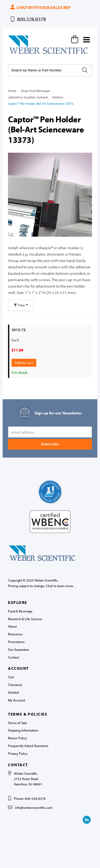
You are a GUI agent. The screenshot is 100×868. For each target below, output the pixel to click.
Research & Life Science (25, 619)
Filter (21, 305)
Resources (15, 634)
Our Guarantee (19, 649)
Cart (11, 677)
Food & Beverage (20, 611)
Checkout (15, 685)
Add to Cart (24, 363)
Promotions (16, 642)
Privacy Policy (18, 753)
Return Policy (17, 738)
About (12, 626)
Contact (14, 657)
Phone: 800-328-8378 (30, 798)
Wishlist (13, 692)
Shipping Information (23, 730)
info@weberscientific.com (34, 808)
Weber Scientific (21, 54)
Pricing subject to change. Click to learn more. (41, 586)
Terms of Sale (17, 723)
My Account (17, 700)
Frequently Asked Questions (28, 746)
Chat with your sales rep (40, 7)
